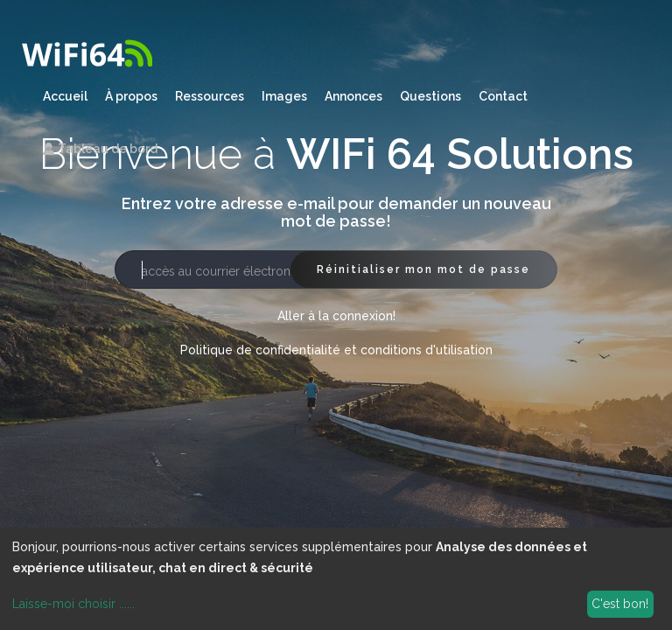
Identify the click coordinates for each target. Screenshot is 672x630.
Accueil (65, 96)
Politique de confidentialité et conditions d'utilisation (336, 350)
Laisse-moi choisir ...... (73, 604)
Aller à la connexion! (336, 316)
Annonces (353, 96)
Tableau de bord (100, 149)
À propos (131, 96)
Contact (503, 96)
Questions (430, 96)
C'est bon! (620, 604)
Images (284, 96)
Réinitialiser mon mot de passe (423, 269)
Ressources (210, 96)
